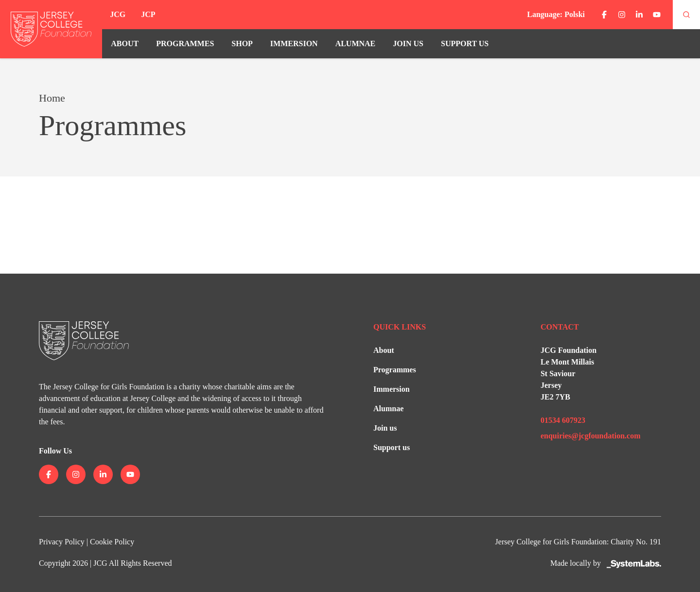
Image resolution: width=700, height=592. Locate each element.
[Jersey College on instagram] (622, 15)
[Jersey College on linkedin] (639, 15)
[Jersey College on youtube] (657, 15)
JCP (148, 14)
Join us (408, 44)
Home (52, 98)
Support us (465, 44)
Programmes (185, 44)
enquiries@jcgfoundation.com (591, 436)
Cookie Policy (112, 542)
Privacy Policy (62, 542)
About (125, 44)
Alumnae (356, 44)
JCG (118, 14)
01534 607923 (563, 420)
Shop (242, 44)
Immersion (294, 44)
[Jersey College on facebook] (604, 15)
